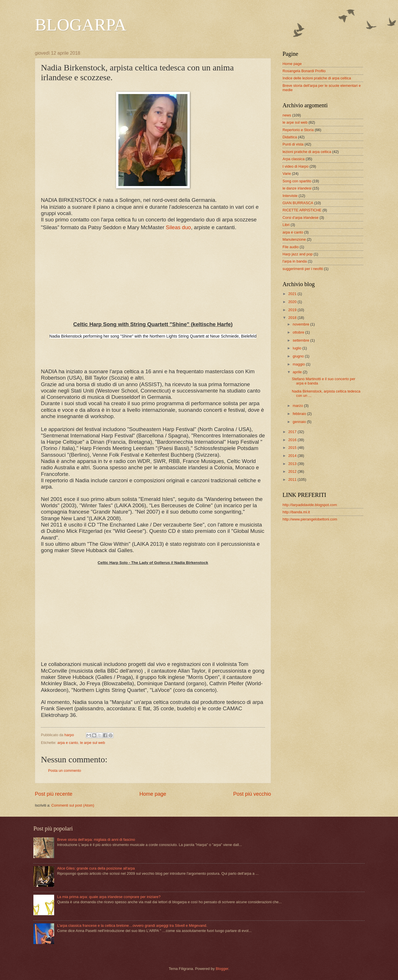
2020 (293, 302)
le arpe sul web (93, 743)
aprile (298, 372)
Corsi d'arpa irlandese (301, 218)
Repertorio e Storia (298, 130)
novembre (301, 324)
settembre (301, 340)
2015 (293, 448)
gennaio (300, 422)
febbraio (300, 414)
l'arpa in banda (295, 261)
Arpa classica (294, 159)
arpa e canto (68, 743)
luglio (297, 348)
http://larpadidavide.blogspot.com (310, 505)
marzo (298, 406)
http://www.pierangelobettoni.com (310, 519)
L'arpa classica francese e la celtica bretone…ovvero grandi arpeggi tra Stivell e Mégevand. (132, 926)
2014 (293, 456)
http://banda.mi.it (296, 512)
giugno (299, 356)
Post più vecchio (252, 794)
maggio (299, 364)
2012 (293, 471)
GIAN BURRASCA (298, 203)
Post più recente (54, 794)
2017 (293, 432)
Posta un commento (65, 771)
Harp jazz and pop (298, 254)
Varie (287, 174)
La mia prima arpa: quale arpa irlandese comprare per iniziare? (109, 897)
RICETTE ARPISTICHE (302, 210)
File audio (291, 247)
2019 (293, 310)
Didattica (290, 137)
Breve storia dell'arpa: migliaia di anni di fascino (96, 840)
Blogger (222, 969)
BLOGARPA (81, 25)
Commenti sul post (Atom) (73, 805)
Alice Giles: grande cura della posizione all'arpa (96, 868)
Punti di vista (293, 144)
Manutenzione (294, 239)
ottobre (299, 332)
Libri (286, 225)
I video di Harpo (295, 166)
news (287, 115)
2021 (293, 294)
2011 (293, 480)
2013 (293, 464)
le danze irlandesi (297, 188)
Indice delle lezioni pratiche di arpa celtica (317, 78)
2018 (293, 318)
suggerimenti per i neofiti (303, 269)
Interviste (290, 196)
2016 (293, 440)
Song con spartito (297, 181)
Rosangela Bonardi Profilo (304, 71)
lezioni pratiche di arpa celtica (307, 152)
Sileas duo (178, 227)
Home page (153, 794)
